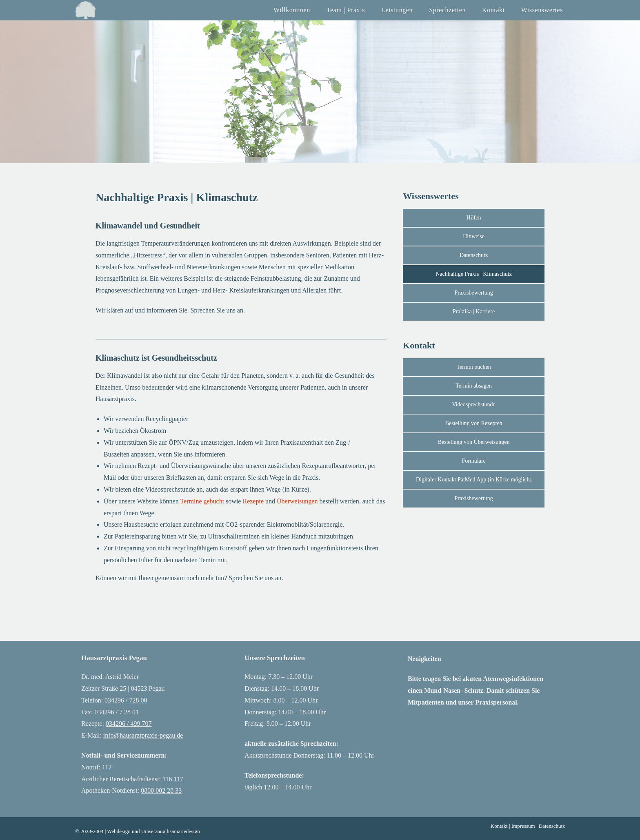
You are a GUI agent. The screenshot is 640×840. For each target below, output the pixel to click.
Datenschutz (552, 826)
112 (107, 767)
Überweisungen (297, 501)
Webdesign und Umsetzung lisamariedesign (153, 831)
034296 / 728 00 (126, 700)
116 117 (173, 779)
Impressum (523, 826)
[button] (474, 480)
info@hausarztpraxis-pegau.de (143, 735)
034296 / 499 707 (129, 724)
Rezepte (253, 501)
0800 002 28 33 (161, 790)
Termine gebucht (201, 501)
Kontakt (499, 826)
